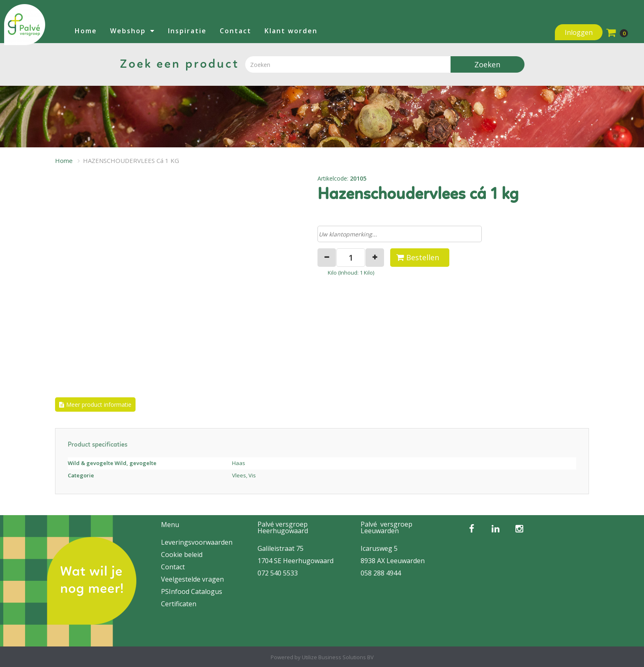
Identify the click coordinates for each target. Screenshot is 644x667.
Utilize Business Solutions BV (338, 657)
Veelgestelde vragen (192, 579)
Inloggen (579, 32)
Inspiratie (187, 31)
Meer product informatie (99, 405)
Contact (236, 31)
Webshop (128, 31)
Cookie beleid (182, 555)
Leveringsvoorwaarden (197, 542)
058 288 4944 (381, 573)
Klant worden (291, 31)
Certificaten (179, 604)
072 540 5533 (278, 573)
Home (86, 31)
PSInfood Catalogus (192, 591)
